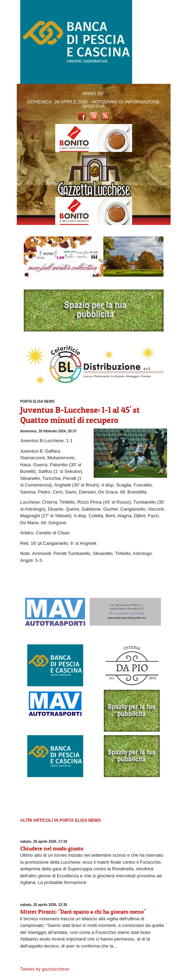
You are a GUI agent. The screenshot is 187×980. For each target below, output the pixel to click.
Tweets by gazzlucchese (45, 969)
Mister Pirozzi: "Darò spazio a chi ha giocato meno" (83, 912)
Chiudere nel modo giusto (52, 848)
